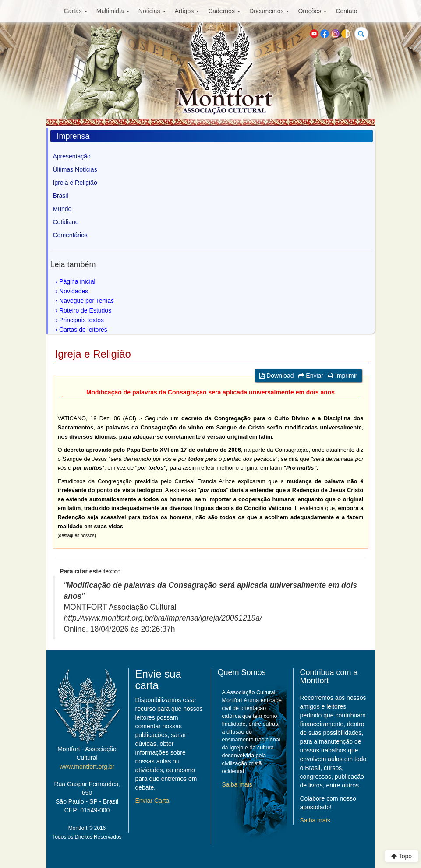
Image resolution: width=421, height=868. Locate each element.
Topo (402, 856)
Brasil (61, 196)
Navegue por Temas (87, 301)
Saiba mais (237, 784)
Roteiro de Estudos (85, 310)
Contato (346, 11)
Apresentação (72, 156)
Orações (312, 11)
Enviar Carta (152, 801)
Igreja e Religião (75, 183)
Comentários (70, 235)
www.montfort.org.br (87, 766)
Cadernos (224, 11)
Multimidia (113, 11)
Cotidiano (66, 222)
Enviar (311, 376)
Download (276, 376)
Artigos (187, 11)
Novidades (74, 291)
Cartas (76, 11)
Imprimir (342, 376)
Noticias (152, 11)
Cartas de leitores (83, 330)
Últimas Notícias (75, 169)
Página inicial (77, 281)
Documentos (269, 11)
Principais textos (81, 320)
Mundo (62, 209)
